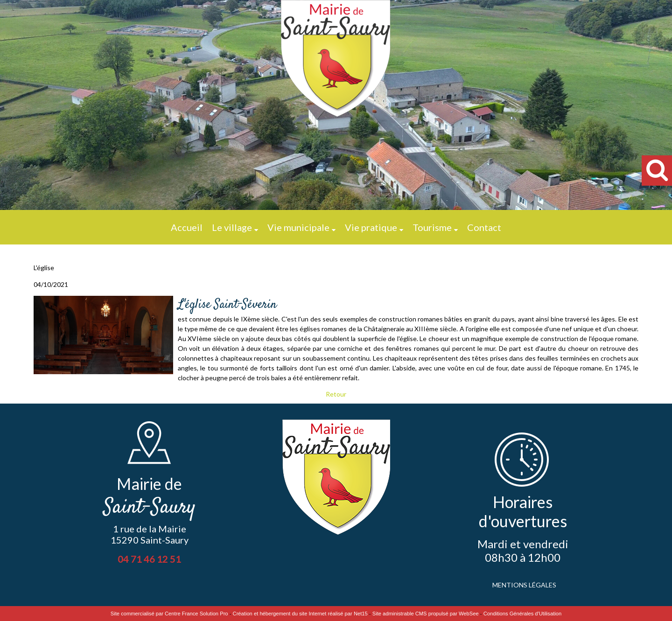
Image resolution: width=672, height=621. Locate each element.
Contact (484, 227)
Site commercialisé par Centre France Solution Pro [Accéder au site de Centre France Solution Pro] (169, 614)
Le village (232, 227)
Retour (336, 394)
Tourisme (432, 227)
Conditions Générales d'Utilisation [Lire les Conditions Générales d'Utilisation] (523, 614)
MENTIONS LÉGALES (524, 585)
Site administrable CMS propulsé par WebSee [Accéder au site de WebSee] (426, 614)
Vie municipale (298, 227)
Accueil (187, 227)
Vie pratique (371, 227)
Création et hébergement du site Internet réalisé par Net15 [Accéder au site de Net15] (300, 614)
